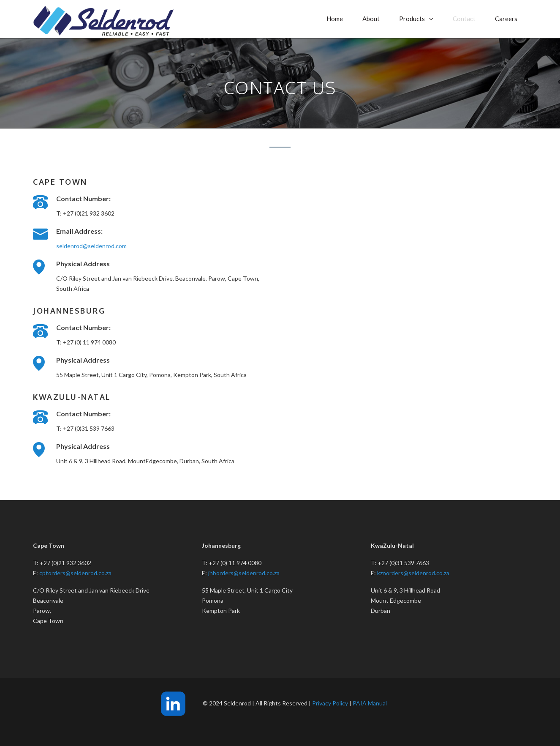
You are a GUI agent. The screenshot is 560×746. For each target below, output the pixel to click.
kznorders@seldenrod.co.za (413, 573)
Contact (464, 19)
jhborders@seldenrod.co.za (244, 573)
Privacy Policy (330, 703)
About (371, 19)
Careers (506, 19)
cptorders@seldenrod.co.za (75, 573)
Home (335, 19)
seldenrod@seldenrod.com (91, 246)
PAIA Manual (370, 703)
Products (412, 19)
